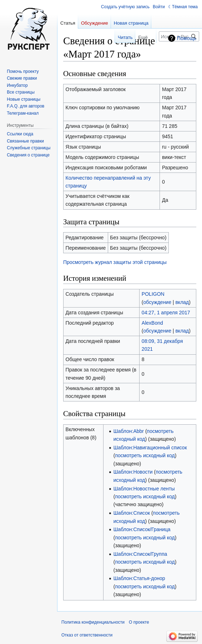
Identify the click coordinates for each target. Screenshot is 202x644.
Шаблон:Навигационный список (150, 448)
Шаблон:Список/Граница (142, 529)
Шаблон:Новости (133, 472)
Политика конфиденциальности (93, 622)
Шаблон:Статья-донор (139, 578)
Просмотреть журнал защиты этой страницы (115, 262)
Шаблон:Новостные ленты (144, 489)
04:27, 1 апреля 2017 (166, 313)
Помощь (187, 38)
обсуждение (157, 302)
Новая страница (131, 23)
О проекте (139, 622)
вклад (182, 302)
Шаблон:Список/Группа (140, 554)
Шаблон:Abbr (129, 431)
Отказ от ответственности (87, 635)
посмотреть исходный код (145, 455)
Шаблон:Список (132, 513)
